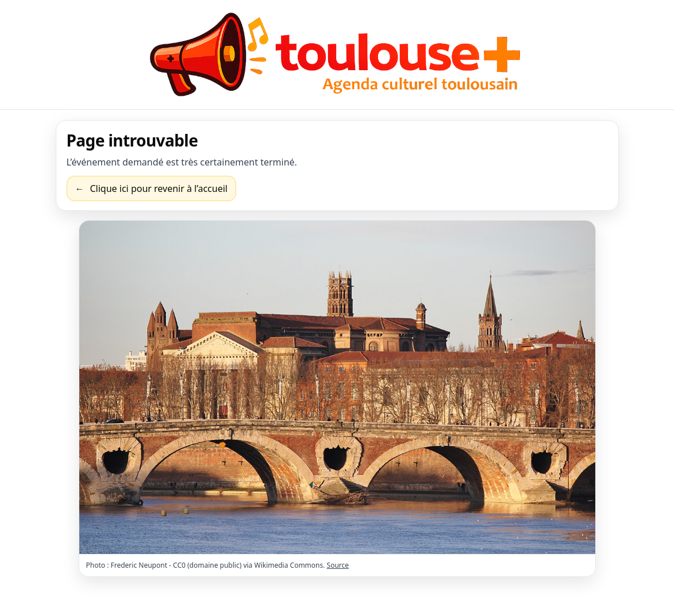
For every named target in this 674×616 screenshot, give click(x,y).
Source (338, 565)
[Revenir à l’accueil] (151, 188)
